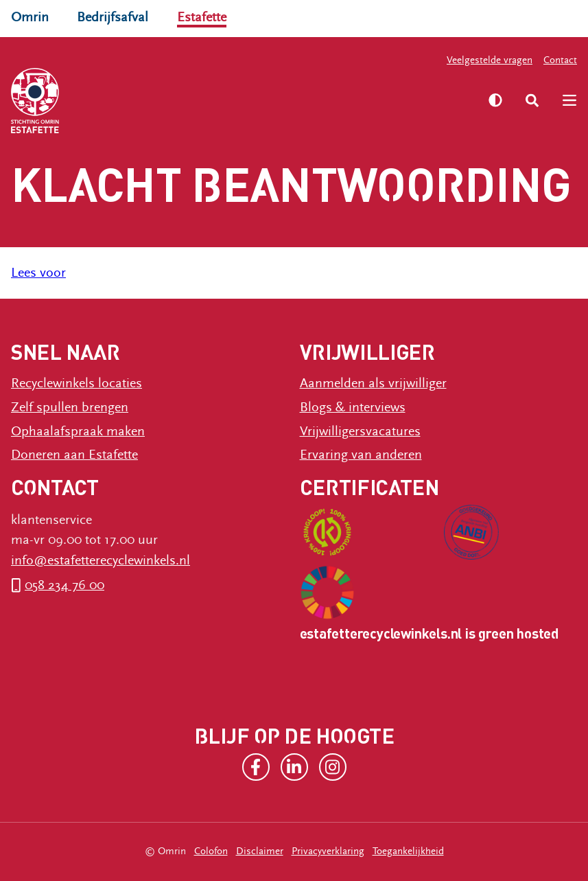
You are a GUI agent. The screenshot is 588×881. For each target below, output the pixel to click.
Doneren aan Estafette (74, 455)
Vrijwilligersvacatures (360, 431)
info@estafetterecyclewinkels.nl (101, 560)
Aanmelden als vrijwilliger (373, 383)
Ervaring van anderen (361, 455)
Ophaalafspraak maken (78, 431)
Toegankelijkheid (408, 851)
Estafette (202, 17)
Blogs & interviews (353, 407)
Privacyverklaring (328, 851)
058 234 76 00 (64, 585)
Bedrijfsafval (113, 17)
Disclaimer (260, 851)
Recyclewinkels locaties (77, 383)
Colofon (211, 851)
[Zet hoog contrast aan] (495, 100)
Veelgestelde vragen (490, 60)
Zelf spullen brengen (70, 407)
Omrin (30, 17)
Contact (560, 60)
